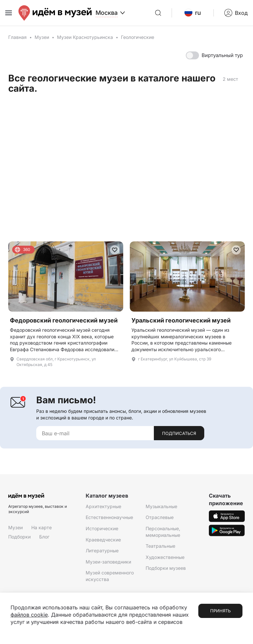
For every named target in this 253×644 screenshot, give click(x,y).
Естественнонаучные (109, 517)
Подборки (19, 537)
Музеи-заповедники (108, 562)
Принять (220, 611)
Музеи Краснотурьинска (85, 37)
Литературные (102, 551)
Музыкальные (161, 506)
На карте (42, 527)
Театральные (160, 546)
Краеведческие (103, 540)
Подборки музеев (166, 568)
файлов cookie (29, 615)
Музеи (42, 37)
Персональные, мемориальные (163, 532)
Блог (44, 537)
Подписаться (179, 433)
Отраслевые (160, 517)
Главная (17, 37)
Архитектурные (103, 506)
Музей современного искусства (110, 576)
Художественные (165, 557)
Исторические (102, 528)
